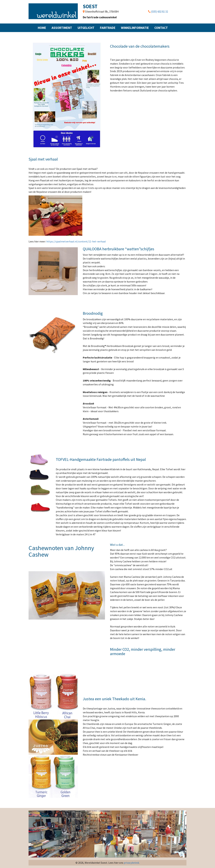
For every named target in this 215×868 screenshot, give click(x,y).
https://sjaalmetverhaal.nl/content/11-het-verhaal (76, 241)
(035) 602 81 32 (159, 12)
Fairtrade (108, 28)
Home (42, 28)
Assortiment (62, 28)
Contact (161, 28)
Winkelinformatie (135, 28)
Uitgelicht (86, 28)
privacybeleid (131, 863)
